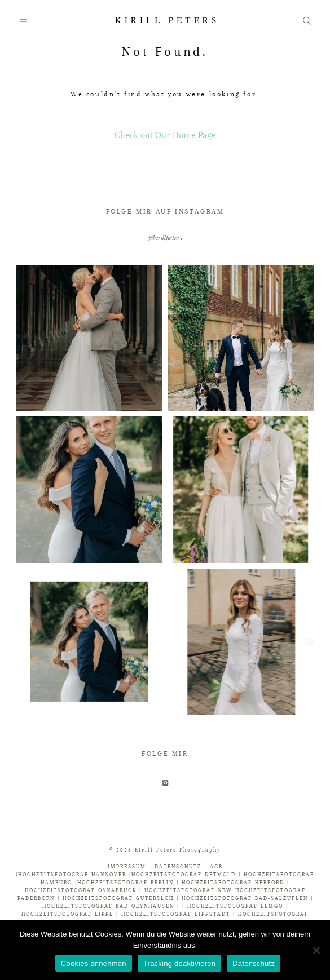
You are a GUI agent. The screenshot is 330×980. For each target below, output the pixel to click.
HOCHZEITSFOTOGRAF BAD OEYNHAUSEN (108, 906)
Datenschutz (254, 963)
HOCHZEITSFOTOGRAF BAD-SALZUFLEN (245, 898)
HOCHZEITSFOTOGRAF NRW (190, 890)
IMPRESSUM (128, 866)
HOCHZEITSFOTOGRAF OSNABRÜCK (82, 890)
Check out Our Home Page (165, 135)
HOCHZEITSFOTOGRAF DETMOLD (184, 874)
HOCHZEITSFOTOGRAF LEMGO (235, 906)
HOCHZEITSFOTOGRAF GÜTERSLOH (118, 898)
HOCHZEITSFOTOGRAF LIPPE (67, 914)
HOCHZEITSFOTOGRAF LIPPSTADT (176, 914)
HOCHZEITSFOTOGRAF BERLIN (127, 882)
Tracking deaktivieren (179, 963)
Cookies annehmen (94, 963)
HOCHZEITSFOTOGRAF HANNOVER (74, 874)
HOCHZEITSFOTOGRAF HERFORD (234, 882)
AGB (216, 866)
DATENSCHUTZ (178, 866)
